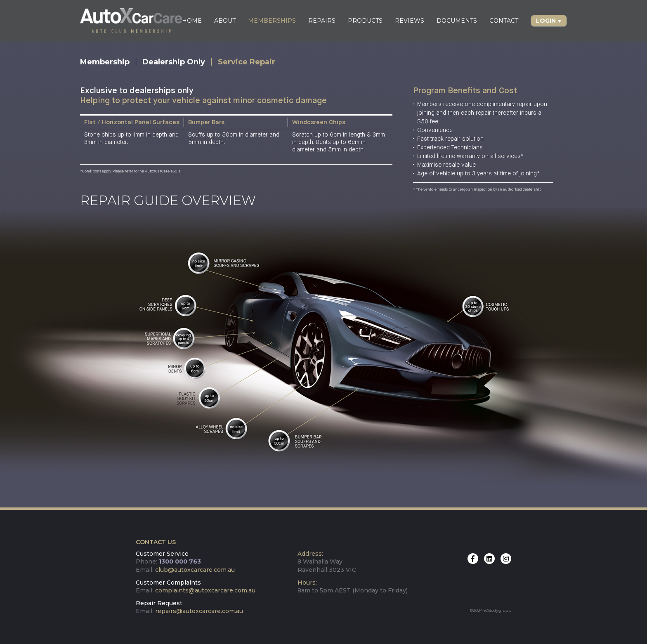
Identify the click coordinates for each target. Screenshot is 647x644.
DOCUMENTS (457, 21)
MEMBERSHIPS (272, 21)
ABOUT (225, 21)
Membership (105, 62)
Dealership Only (174, 62)
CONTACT (504, 21)
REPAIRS (322, 21)
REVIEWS (410, 21)
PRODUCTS (365, 21)
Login (546, 21)
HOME (192, 21)
